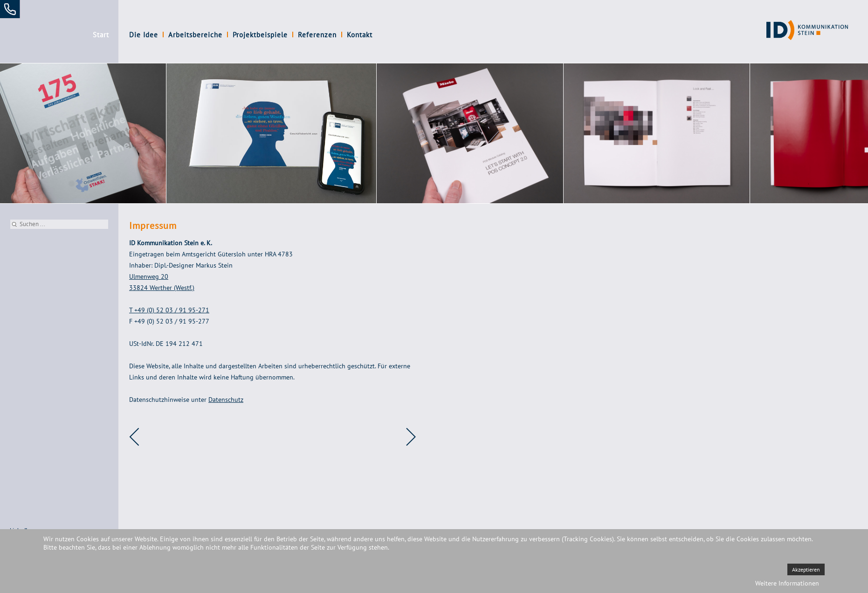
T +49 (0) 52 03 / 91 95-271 (169, 310)
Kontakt (360, 35)
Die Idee (144, 35)
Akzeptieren (806, 569)
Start (101, 35)
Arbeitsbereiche (195, 35)
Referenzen (317, 35)
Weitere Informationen (787, 583)
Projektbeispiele (260, 35)
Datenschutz (226, 400)
